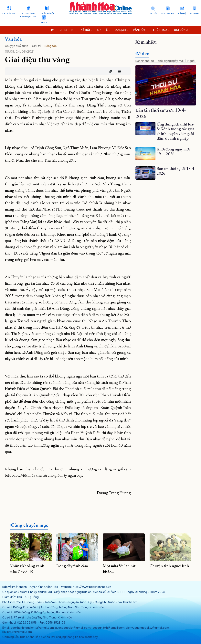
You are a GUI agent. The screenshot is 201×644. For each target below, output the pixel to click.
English (194, 14)
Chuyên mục (9, 14)
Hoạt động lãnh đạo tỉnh (28, 15)
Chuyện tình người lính (169, 566)
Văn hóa (13, 39)
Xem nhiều (146, 42)
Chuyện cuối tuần (16, 46)
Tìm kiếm (153, 14)
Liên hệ (182, 14)
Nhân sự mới (47, 14)
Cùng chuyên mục (30, 526)
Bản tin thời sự (145, 61)
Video (143, 54)
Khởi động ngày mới (171, 61)
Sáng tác (51, 46)
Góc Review (168, 14)
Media (44, 22)
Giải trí (36, 46)
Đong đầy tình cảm (72, 566)
